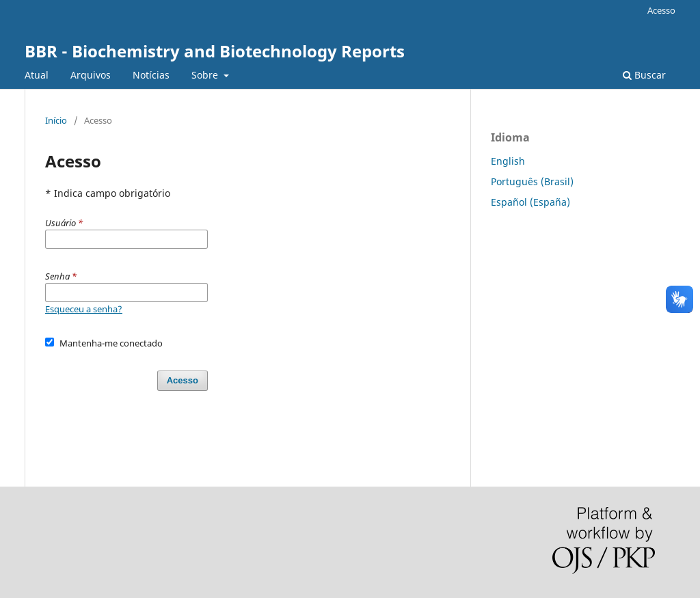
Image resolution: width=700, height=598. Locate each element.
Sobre (206, 75)
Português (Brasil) (532, 181)
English (508, 161)
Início (56, 120)
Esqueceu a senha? (84, 309)
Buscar (644, 75)
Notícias (151, 75)
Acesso (661, 10)
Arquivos (91, 75)
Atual (37, 75)
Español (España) (530, 202)
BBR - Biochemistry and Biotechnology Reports (215, 51)
